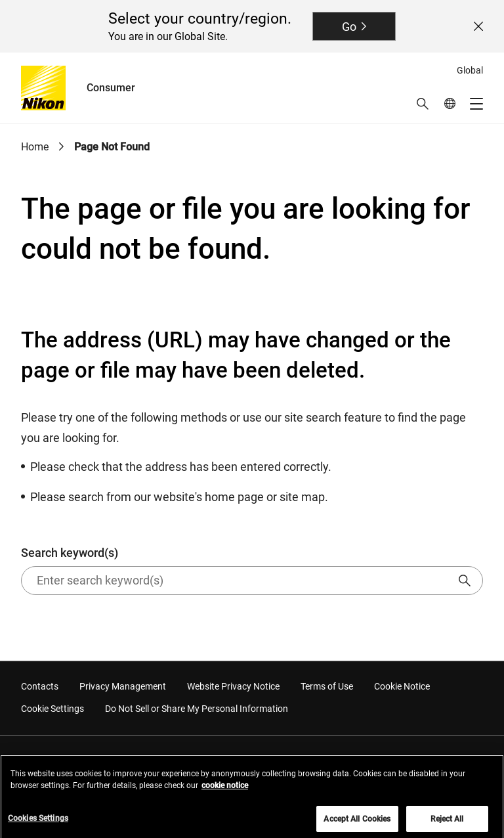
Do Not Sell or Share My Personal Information (197, 709)
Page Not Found (112, 147)
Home (35, 147)
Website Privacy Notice (233, 686)
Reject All (447, 822)
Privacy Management (123, 686)
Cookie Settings (52, 709)
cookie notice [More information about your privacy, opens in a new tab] (225, 789)
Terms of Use (327, 686)
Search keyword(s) (252, 570)
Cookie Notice (402, 686)
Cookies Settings (38, 822)
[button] (423, 104)
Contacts (40, 686)
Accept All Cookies (357, 822)
